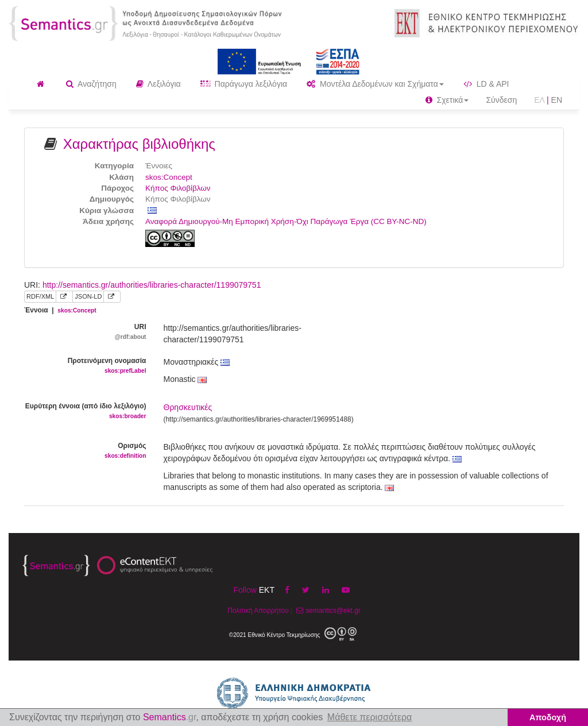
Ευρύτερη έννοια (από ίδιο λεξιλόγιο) (85, 412)
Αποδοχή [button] (548, 717)
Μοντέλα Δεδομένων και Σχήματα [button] (375, 84)
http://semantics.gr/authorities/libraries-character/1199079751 (152, 285)
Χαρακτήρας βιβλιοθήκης (139, 144)
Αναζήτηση (91, 84)
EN (557, 100)
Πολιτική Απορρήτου (258, 611)
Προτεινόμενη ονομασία (85, 366)
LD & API (486, 84)
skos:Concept (169, 177)
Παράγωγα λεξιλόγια (244, 84)
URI (85, 332)
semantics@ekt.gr (327, 611)
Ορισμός (85, 451)
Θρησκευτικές (188, 407)
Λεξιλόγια (158, 84)
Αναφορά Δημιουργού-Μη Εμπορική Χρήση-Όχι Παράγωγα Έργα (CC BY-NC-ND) (286, 221)
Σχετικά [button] (447, 100)
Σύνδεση (501, 100)
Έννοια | (60, 310)
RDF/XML (40, 296)
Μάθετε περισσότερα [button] (370, 717)
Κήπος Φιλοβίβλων (178, 188)
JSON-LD (88, 296)
